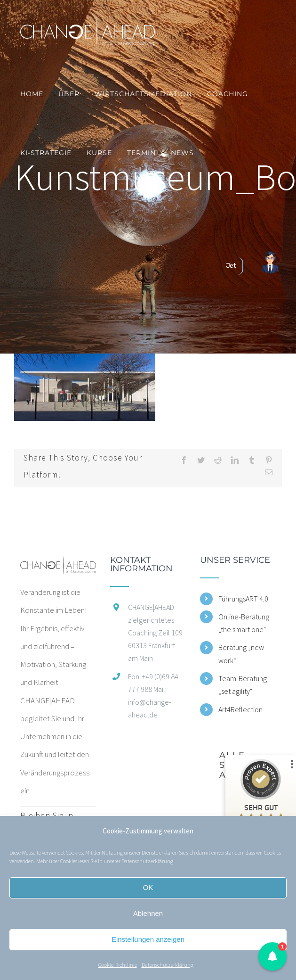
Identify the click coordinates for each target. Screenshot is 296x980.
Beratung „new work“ (241, 654)
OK (148, 887)
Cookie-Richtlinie (118, 965)
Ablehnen (148, 913)
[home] (58, 565)
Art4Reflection (240, 709)
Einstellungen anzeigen (148, 939)
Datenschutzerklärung (147, 861)
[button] (272, 956)
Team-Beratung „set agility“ (243, 685)
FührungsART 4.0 (243, 599)
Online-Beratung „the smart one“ (244, 623)
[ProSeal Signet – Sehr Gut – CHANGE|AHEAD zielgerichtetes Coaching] (261, 800)
